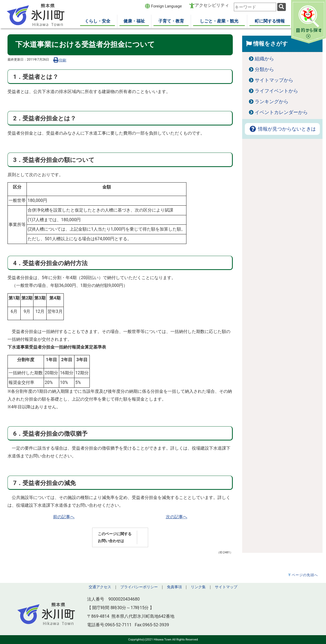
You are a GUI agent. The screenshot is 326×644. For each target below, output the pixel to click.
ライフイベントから (276, 91)
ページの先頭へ (305, 575)
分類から (264, 69)
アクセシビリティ (212, 5)
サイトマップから (274, 80)
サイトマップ (226, 587)
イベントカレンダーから (281, 112)
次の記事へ (177, 517)
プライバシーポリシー (139, 587)
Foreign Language (163, 6)
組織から (264, 59)
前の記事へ (64, 517)
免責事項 (174, 587)
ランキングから (272, 102)
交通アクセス (100, 587)
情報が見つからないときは (282, 129)
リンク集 (198, 587)
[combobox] (255, 7)
